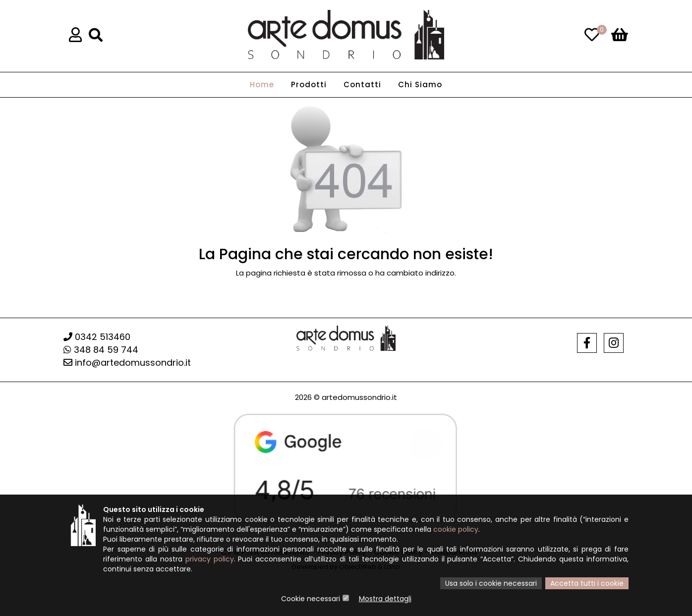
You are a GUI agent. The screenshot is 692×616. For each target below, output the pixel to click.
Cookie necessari (311, 599)
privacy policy (210, 559)
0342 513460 (97, 337)
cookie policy (456, 529)
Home (262, 84)
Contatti (362, 84)
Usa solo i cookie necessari (491, 583)
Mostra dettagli (385, 599)
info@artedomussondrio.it (127, 363)
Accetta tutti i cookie (587, 583)
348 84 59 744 (101, 350)
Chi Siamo (420, 84)
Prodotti (309, 84)
